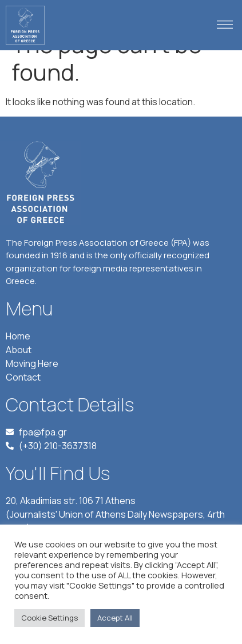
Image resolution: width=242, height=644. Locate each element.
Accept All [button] (115, 618)
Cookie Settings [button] (49, 618)
